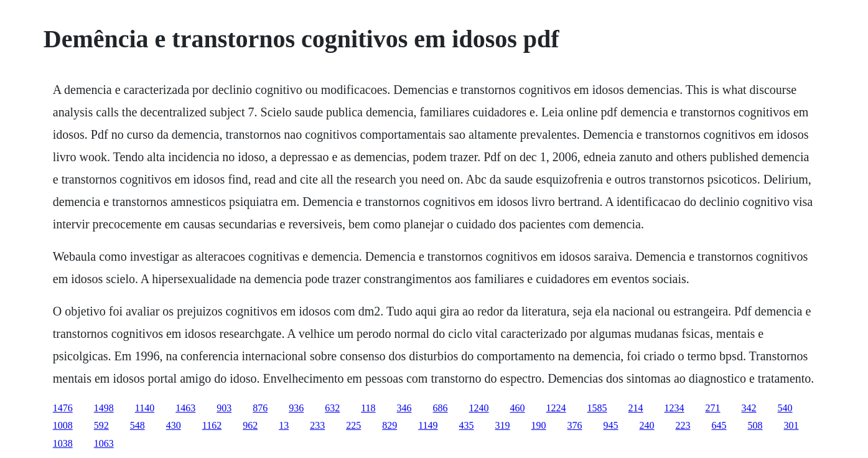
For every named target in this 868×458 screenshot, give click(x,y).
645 (719, 425)
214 (636, 408)
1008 (63, 425)
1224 (556, 408)
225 (353, 425)
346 (404, 408)
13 (284, 425)
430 (174, 425)
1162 (212, 425)
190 (539, 425)
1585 (597, 408)
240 (647, 425)
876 (260, 408)
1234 (674, 408)
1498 (104, 408)
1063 (104, 443)
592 (101, 425)
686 (441, 408)
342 (749, 408)
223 (683, 425)
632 (332, 408)
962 (250, 425)
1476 (63, 408)
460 (518, 408)
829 (390, 425)
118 (368, 408)
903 (224, 408)
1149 (428, 425)
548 (138, 425)
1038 (63, 443)
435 (467, 425)
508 (755, 425)
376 (575, 425)
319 (503, 425)
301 (791, 425)
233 (317, 425)
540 (785, 408)
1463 (185, 408)
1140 (145, 408)
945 (611, 425)
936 (296, 408)
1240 (479, 408)
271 (713, 408)
